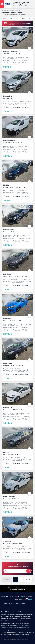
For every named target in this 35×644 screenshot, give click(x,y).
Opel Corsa (16, 542)
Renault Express (16, 142)
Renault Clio (16, 97)
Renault (17, 623)
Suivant (28, 580)
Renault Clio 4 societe (16, 53)
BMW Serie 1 (16, 320)
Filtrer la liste (8, 18)
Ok (29, 571)
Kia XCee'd (16, 275)
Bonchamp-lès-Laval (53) (20, 6)
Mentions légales (20, 604)
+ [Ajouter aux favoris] (29, 49)
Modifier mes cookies (7, 606)
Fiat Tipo (16, 453)
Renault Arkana (16, 231)
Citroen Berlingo (16, 498)
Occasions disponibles (15, 10)
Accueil (4, 10)
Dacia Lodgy (16, 364)
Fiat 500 (16, 186)
